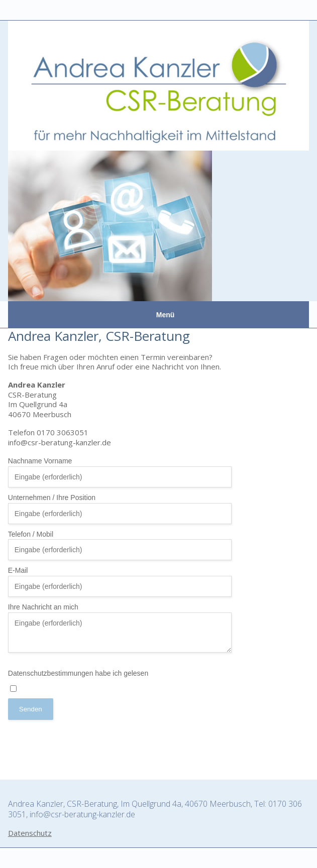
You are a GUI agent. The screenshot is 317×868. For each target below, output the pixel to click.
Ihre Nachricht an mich (43, 607)
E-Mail (120, 582)
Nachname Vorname (120, 472)
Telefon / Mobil (31, 534)
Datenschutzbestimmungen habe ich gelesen (78, 680)
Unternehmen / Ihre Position (120, 509)
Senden (31, 709)
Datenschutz (30, 833)
